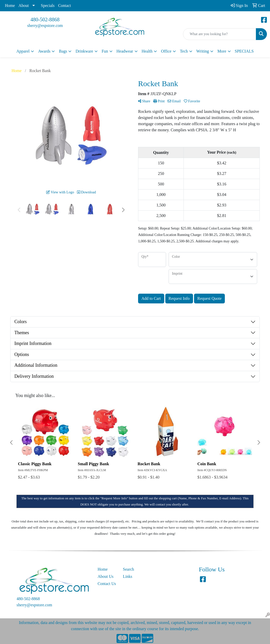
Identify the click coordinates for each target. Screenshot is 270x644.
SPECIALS (244, 51)
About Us (105, 576)
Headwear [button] (125, 51)
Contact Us (107, 584)
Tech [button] (184, 51)
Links (128, 576)
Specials (48, 6)
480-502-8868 (45, 19)
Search (129, 569)
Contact (64, 6)
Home (10, 6)
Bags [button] (63, 51)
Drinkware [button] (84, 51)
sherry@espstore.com (45, 26)
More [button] (222, 51)
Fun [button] (105, 51)
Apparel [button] (23, 51)
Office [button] (166, 51)
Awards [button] (44, 51)
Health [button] (147, 51)
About (24, 6)
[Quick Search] (220, 34)
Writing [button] (203, 51)
